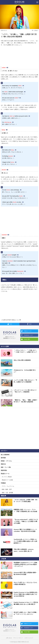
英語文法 (3, 464)
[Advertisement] (19, 56)
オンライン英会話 (7, 477)
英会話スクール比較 (7, 480)
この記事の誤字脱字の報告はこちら (11, 320)
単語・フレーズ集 (6, 467)
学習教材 (3, 483)
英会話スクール (5, 474)
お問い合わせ (9, 638)
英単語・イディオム (6, 461)
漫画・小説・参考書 (7, 493)
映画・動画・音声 (7, 489)
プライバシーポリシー (18, 638)
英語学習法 (4, 470)
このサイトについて (29, 638)
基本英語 (3, 458)
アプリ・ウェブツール (8, 486)
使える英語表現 (5, 455)
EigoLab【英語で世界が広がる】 (21, 642)
